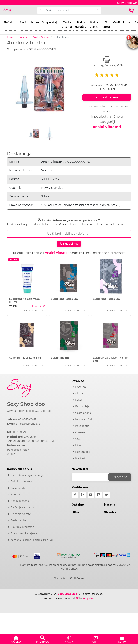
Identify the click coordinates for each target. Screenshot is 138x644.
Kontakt (80, 458)
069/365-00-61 (27, 419)
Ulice (75, 512)
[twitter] (107, 495)
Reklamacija (83, 452)
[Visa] (35, 556)
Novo (35, 22)
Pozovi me (69, 244)
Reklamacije (18, 520)
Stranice (110, 512)
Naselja (110, 505)
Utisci (127, 22)
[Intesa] (69, 555)
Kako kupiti (18, 488)
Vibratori (24, 37)
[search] (97, 10)
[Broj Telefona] (69, 234)
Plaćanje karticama (23, 507)
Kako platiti (94, 25)
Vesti (117, 22)
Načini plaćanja (20, 501)
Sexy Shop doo (26, 404)
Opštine (78, 505)
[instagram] (83, 495)
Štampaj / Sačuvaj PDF (107, 62)
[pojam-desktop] (65, 10)
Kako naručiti (81, 25)
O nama (106, 25)
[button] (16, 639)
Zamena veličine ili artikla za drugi (32, 540)
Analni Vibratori (41, 37)
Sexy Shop (89, 598)
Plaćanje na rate (21, 514)
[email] (92, 477)
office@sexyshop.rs (28, 424)
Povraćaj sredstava (22, 527)
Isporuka (16, 495)
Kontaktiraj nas (107, 97)
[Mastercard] (21, 556)
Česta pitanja (67, 25)
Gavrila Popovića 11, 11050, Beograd (29, 411)
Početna (10, 22)
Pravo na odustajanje (24, 533)
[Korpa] (131, 10)
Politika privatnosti (23, 482)
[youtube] (91, 495)
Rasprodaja (50, 22)
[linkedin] (99, 495)
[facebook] (75, 495)
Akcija (24, 22)
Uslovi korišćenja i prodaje (27, 475)
